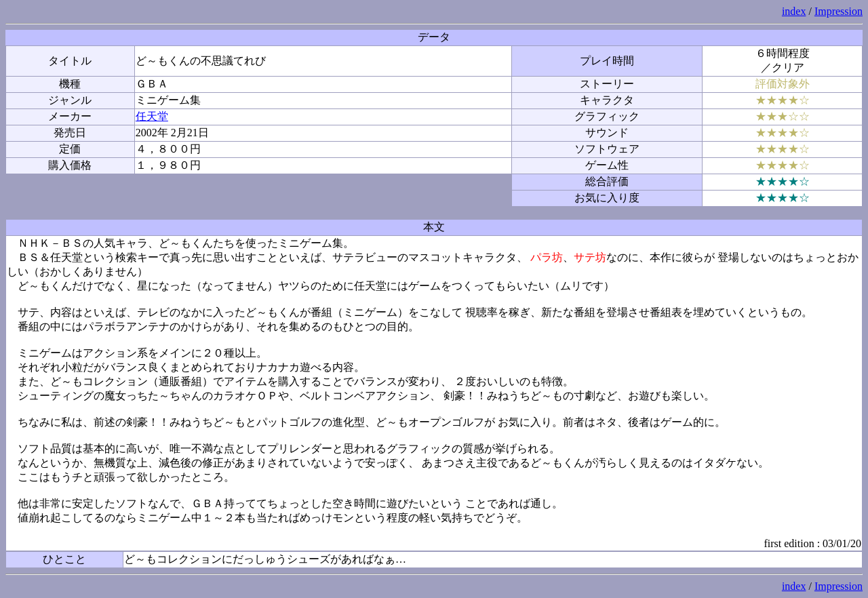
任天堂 (152, 116)
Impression (839, 11)
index (794, 11)
